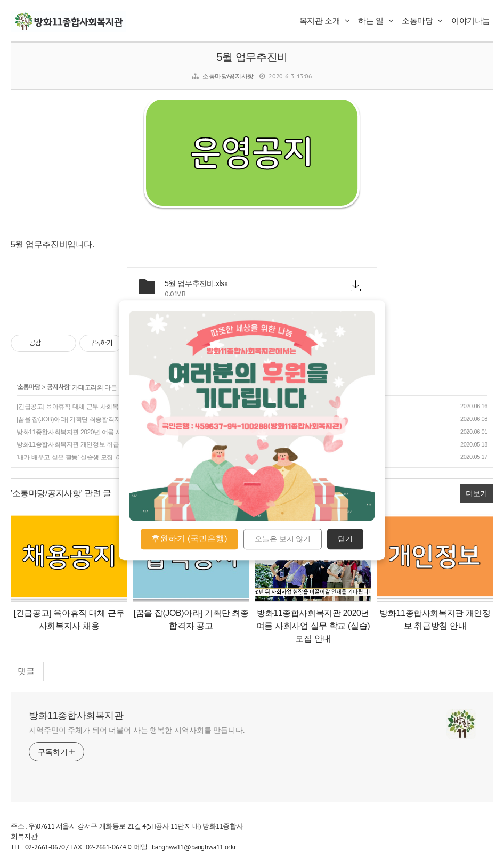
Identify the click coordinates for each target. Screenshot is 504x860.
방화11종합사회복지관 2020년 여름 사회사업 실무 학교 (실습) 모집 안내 (115, 432)
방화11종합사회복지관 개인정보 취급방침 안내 (81, 444)
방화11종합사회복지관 (76, 716)
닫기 (345, 539)
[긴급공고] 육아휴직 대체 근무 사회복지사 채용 (81, 407)
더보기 (477, 493)
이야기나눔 (471, 21)
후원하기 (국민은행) (189, 538)
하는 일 (376, 21)
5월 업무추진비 (252, 57)
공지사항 (58, 387)
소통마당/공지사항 (228, 76)
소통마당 (422, 21)
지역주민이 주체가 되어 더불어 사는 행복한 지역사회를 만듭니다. (137, 730)
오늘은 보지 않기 (283, 539)
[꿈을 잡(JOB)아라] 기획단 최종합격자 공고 (75, 419)
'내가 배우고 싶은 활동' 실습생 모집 (65, 457)
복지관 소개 (325, 21)
